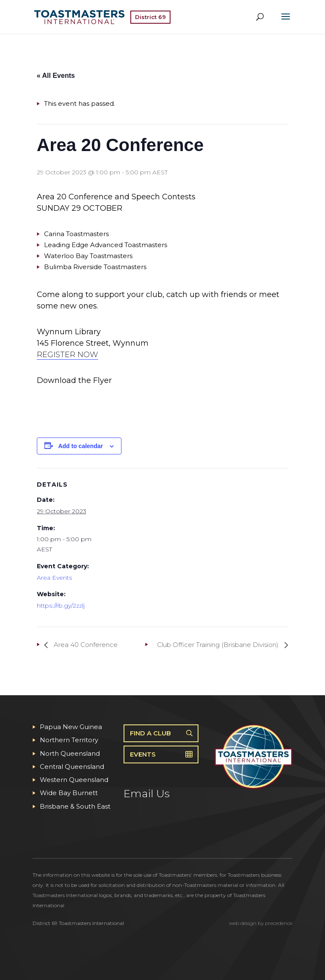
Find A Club (150, 733)
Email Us (147, 793)
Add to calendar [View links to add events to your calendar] (80, 446)
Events (143, 754)
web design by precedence (261, 923)
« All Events (56, 76)
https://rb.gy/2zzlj (61, 606)
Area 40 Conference (85, 645)
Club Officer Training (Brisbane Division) (219, 645)
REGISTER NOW (67, 355)
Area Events (54, 578)
